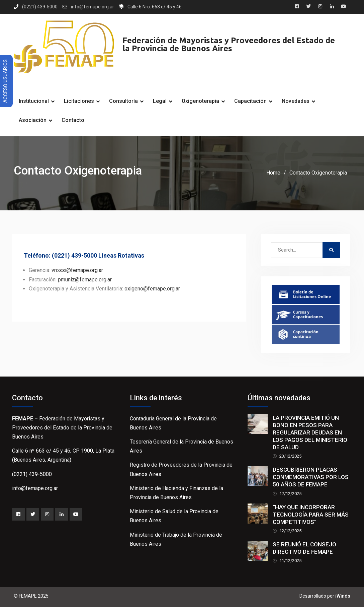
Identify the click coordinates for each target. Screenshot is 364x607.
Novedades (296, 101)
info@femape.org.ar (93, 7)
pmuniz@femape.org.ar (85, 280)
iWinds (343, 596)
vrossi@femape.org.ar (77, 270)
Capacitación (250, 101)
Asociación (33, 120)
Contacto (73, 120)
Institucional (34, 101)
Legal (160, 101)
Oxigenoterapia (200, 101)
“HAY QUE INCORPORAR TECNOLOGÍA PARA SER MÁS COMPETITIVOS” (311, 515)
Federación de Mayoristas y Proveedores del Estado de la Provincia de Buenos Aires (229, 44)
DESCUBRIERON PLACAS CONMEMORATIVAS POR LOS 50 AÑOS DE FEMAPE (311, 477)
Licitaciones (79, 101)
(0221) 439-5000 (40, 7)
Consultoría (123, 101)
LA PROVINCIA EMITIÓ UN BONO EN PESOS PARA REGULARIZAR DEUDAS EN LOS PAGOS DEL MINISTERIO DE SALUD (310, 432)
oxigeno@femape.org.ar (152, 289)
